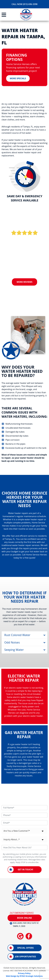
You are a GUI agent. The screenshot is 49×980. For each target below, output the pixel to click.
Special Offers (25, 948)
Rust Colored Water (17, 635)
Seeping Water (14, 650)
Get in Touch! (25, 870)
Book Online (24, 918)
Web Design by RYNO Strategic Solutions (24, 976)
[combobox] (24, 831)
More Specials (18, 78)
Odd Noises (12, 642)
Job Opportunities (25, 957)
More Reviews (25, 282)
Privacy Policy (24, 973)
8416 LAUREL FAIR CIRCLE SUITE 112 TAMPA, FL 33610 (26, 925)
